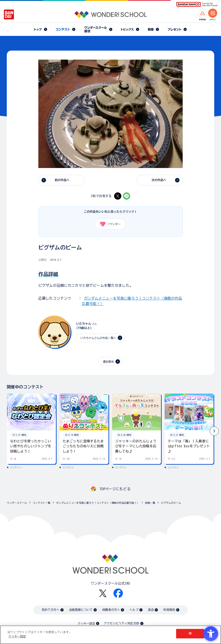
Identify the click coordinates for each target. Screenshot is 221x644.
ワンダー (109, 224)
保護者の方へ (111, 610)
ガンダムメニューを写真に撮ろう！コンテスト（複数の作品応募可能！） (98, 503)
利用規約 (169, 610)
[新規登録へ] (203, 13)
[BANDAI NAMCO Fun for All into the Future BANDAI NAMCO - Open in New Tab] (197, 5)
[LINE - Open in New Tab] (127, 196)
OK (190, 633)
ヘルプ (134, 610)
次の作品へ (159, 180)
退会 (151, 610)
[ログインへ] (213, 13)
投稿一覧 (150, 503)
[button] (214, 431)
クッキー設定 (86, 624)
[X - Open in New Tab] (118, 196)
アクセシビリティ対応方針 (122, 623)
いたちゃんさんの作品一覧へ (98, 338)
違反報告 (108, 362)
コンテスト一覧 (41, 503)
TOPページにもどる (115, 489)
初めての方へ (51, 610)
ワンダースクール (17, 503)
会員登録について (81, 610)
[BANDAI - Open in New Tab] (9, 14)
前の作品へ (62, 180)
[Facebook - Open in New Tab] (118, 593)
